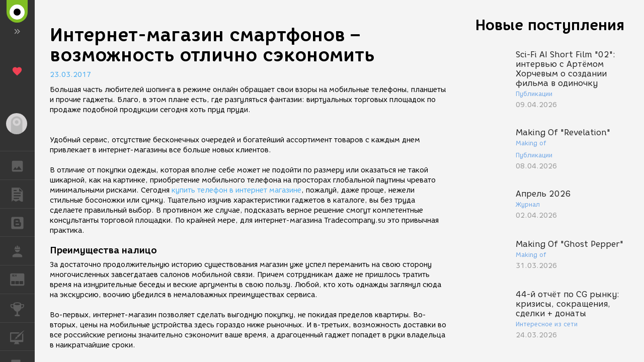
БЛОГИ (22, 222)
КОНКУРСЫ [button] (22, 308)
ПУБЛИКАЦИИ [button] (22, 194)
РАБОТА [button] (22, 251)
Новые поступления (550, 25)
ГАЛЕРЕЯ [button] (22, 165)
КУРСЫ (22, 336)
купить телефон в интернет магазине (236, 190)
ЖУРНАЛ (22, 279)
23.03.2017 (70, 75)
